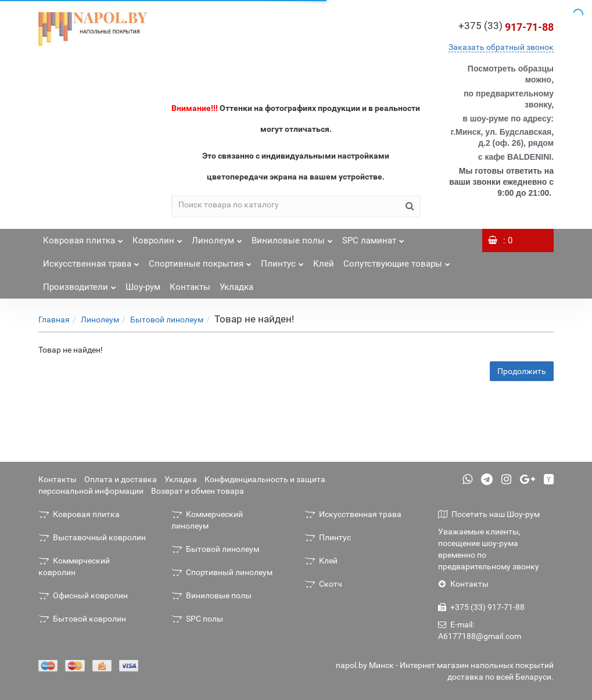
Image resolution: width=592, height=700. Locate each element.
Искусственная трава (91, 261)
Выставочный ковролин (92, 537)
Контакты (190, 287)
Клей (324, 264)
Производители (80, 284)
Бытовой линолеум (167, 320)
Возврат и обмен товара (198, 491)
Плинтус (282, 261)
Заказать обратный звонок (501, 47)
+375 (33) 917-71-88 (481, 607)
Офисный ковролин (83, 595)
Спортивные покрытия (200, 261)
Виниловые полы (292, 237)
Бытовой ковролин (82, 619)
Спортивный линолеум (222, 572)
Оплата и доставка (121, 479)
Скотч (323, 584)
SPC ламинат (373, 237)
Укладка (236, 287)
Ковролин (157, 237)
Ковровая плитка (83, 237)
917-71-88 (506, 27)
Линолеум (217, 237)
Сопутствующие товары (397, 261)
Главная (54, 320)
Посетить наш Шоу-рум (489, 514)
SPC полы (197, 619)
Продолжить (522, 371)
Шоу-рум (143, 287)
